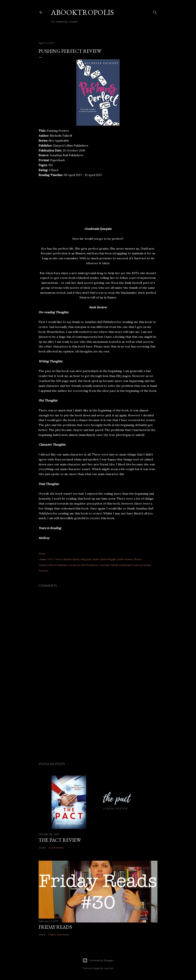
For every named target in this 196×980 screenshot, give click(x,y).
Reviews (43, 571)
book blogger (108, 559)
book (96, 559)
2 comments (56, 848)
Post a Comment (59, 935)
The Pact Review (60, 840)
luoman (109, 968)
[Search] (155, 11)
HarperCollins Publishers (53, 565)
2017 (50, 559)
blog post (86, 559)
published (125, 565)
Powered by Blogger (98, 960)
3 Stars (58, 559)
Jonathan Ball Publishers (84, 565)
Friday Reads (55, 927)
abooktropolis (71, 559)
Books (138, 559)
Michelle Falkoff (109, 565)
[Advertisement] (98, 723)
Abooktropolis (82, 12)
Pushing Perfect (142, 565)
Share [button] (42, 553)
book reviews (125, 559)
